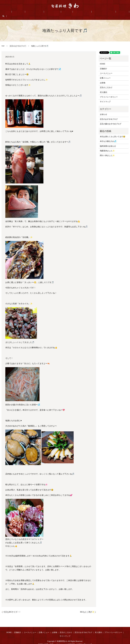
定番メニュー (51, 12)
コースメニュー (37, 12)
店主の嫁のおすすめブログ (111, 120)
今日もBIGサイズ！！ (13, 608)
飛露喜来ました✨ (107, 147)
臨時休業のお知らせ (108, 142)
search (115, 12)
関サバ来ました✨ (107, 152)
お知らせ (103, 110)
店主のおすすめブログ (92, 12)
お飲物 (62, 12)
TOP (3, 42)
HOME (15, 12)
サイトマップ (105, 98)
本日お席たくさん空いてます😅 (113, 133)
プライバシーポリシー (109, 93)
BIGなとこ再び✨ (87, 608)
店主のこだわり (74, 12)
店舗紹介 (24, 12)
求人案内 (107, 12)
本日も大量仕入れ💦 (108, 137)
